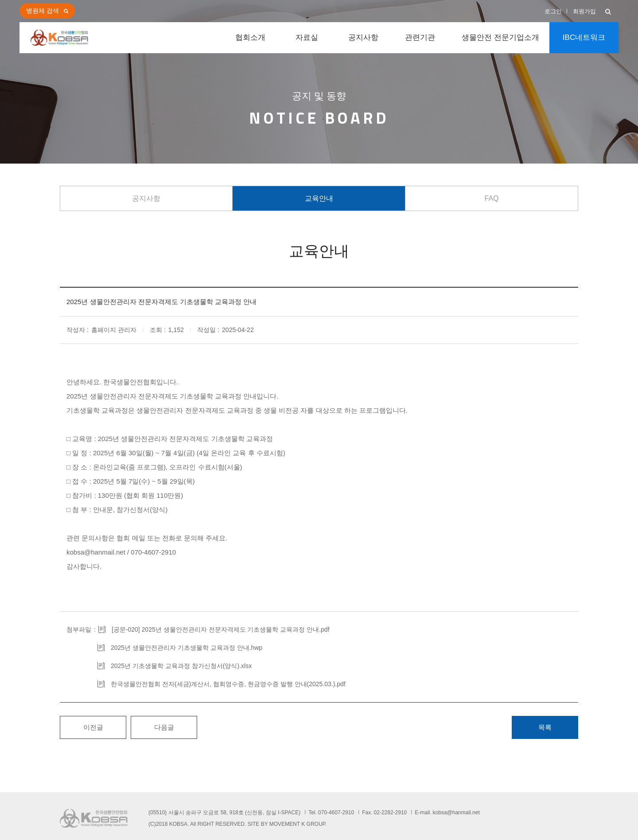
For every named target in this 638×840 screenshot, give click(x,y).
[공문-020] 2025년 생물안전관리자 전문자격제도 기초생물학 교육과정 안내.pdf (221, 629)
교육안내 (319, 198)
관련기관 (420, 37)
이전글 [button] (93, 727)
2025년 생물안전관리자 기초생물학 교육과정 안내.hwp (187, 648)
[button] (608, 12)
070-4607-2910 (336, 813)
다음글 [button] (164, 727)
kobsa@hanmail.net (456, 813)
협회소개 (250, 37)
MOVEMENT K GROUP (297, 824)
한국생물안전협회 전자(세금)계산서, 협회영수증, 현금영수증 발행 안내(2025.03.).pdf (228, 684)
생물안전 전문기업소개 (500, 37)
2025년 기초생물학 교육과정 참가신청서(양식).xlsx (181, 666)
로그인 (553, 11)
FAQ (491, 198)
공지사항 (363, 37)
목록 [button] (545, 727)
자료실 (307, 37)
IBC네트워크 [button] (584, 37)
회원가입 (584, 11)
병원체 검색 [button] (43, 11)
